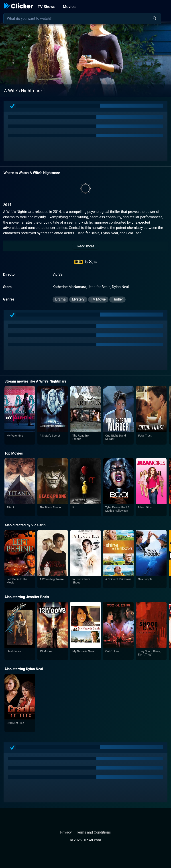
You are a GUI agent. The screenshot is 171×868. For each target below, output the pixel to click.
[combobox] (82, 19)
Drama (60, 299)
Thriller (117, 299)
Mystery (78, 299)
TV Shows (46, 7)
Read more (85, 246)
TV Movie (98, 299)
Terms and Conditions (94, 832)
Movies (69, 7)
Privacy (66, 832)
